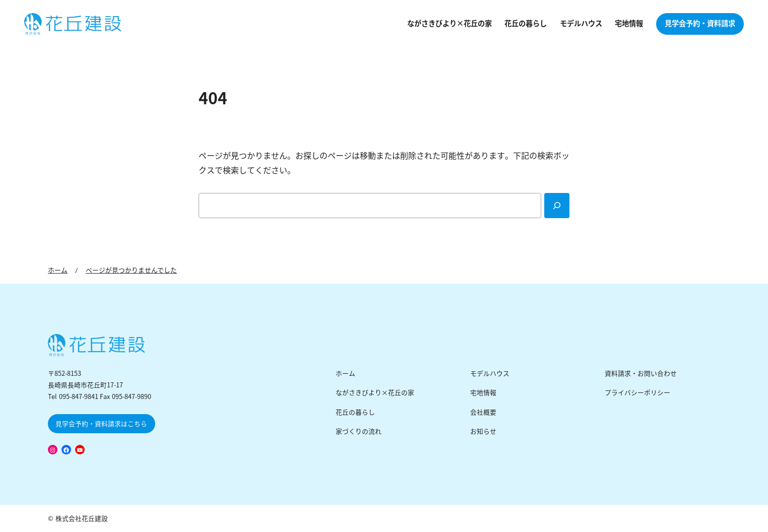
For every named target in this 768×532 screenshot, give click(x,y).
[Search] (557, 206)
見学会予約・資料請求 (700, 24)
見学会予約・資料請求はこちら (101, 424)
